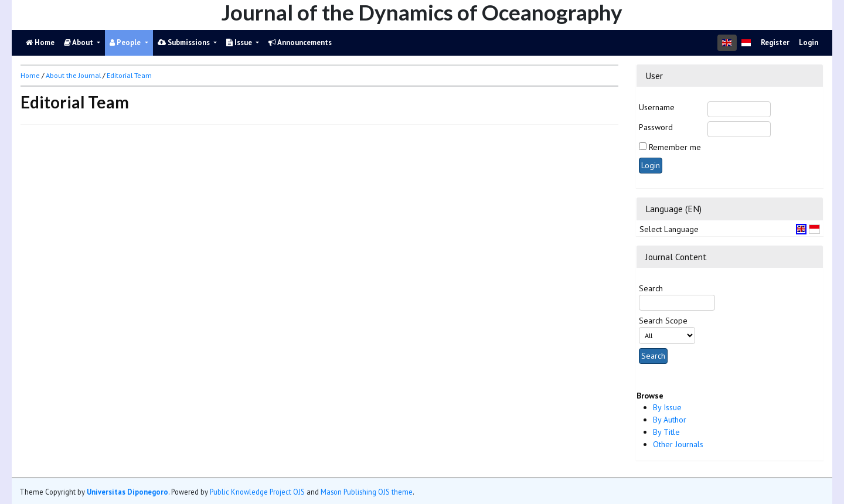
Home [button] (30, 75)
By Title (666, 432)
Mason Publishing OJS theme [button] (367, 492)
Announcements (300, 42)
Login (809, 42)
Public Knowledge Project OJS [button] (257, 492)
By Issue (667, 407)
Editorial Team (129, 75)
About (79, 42)
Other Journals (678, 444)
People (126, 42)
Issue (240, 42)
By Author (670, 420)
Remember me (675, 147)
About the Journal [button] (73, 75)
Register (775, 42)
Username (657, 107)
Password (656, 127)
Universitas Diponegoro (127, 492)
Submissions (185, 42)
